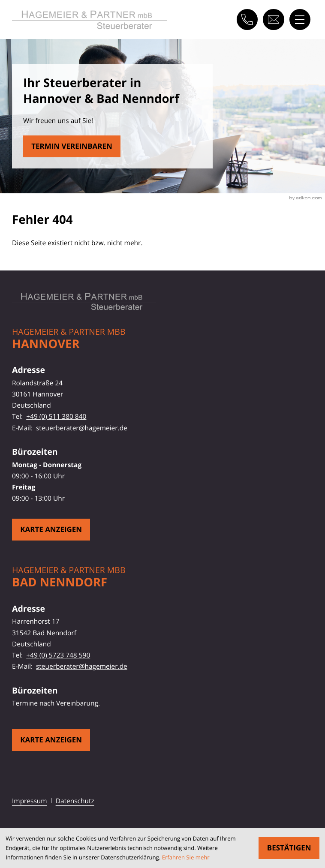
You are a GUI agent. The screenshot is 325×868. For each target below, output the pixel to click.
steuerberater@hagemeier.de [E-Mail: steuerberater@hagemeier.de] (82, 428)
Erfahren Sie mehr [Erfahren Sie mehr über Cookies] (186, 857)
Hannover (46, 344)
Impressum (30, 801)
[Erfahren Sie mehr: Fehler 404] (72, 146)
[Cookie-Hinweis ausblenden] (289, 848)
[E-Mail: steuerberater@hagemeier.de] (273, 20)
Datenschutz (75, 801)
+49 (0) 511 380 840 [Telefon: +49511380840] (56, 416)
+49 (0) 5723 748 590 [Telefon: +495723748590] (58, 655)
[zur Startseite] (89, 20)
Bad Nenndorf (60, 582)
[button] (247, 20)
